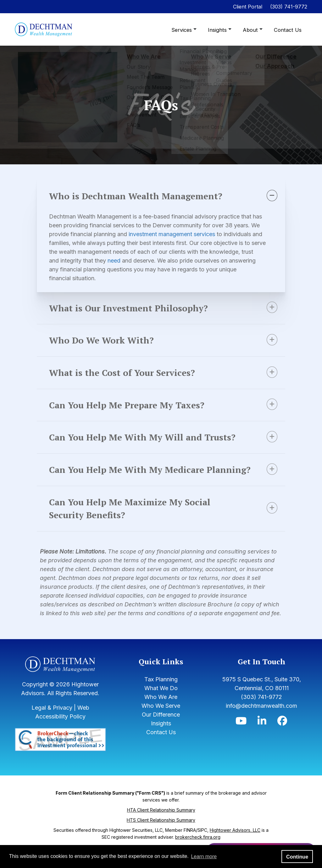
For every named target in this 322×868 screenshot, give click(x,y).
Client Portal (248, 7)
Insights (220, 30)
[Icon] (241, 737)
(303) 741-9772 (289, 7)
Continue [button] (297, 857)
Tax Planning (161, 694)
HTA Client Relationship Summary (161, 825)
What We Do (161, 703)
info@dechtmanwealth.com (261, 720)
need (117, 261)
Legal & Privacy (52, 722)
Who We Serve (161, 720)
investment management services (175, 234)
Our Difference (161, 729)
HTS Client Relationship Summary (161, 835)
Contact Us (288, 30)
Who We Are (161, 711)
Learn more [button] (204, 857)
